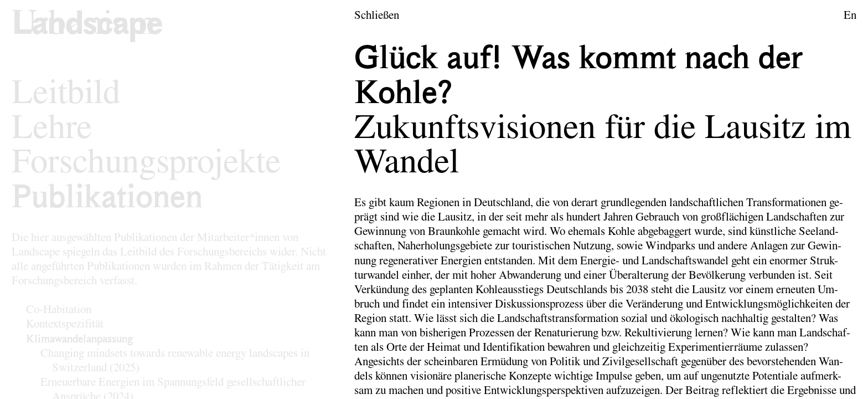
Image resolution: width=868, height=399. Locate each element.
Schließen (377, 16)
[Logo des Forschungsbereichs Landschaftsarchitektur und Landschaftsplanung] (87, 25)
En (850, 16)
